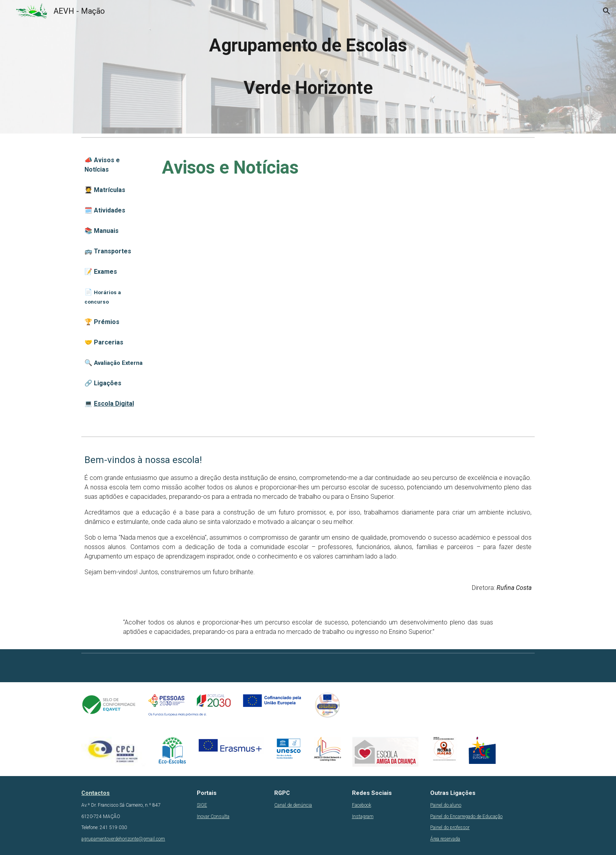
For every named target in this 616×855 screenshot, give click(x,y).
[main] (308, 67)
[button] (607, 11)
